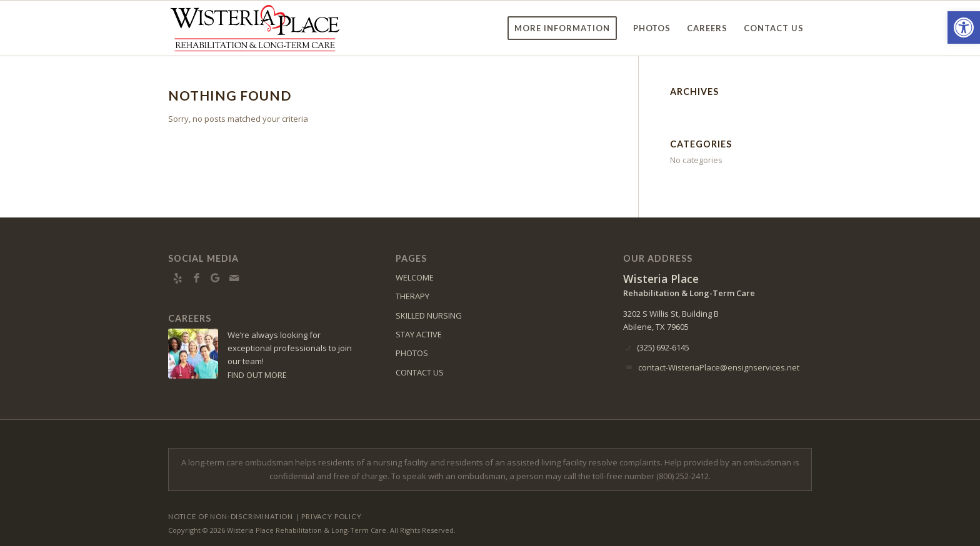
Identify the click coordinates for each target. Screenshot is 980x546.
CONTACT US (420, 372)
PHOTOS (412, 353)
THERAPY (412, 296)
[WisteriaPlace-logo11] (255, 28)
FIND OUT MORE (257, 375)
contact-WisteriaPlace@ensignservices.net (719, 367)
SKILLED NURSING (429, 315)
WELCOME (415, 277)
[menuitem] (562, 28)
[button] (964, 27)
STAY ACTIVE (419, 334)
